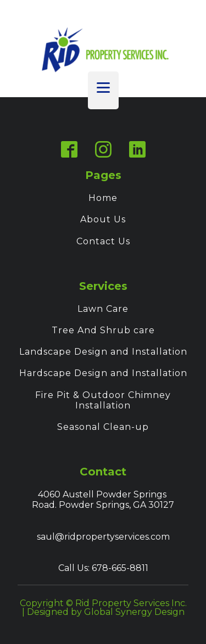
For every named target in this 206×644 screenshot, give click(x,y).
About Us (103, 219)
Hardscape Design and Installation (103, 373)
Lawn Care (103, 309)
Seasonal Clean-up (103, 427)
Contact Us (103, 241)
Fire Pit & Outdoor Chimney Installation (103, 400)
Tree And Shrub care (103, 330)
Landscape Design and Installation (103, 352)
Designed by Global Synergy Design (106, 612)
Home (103, 198)
